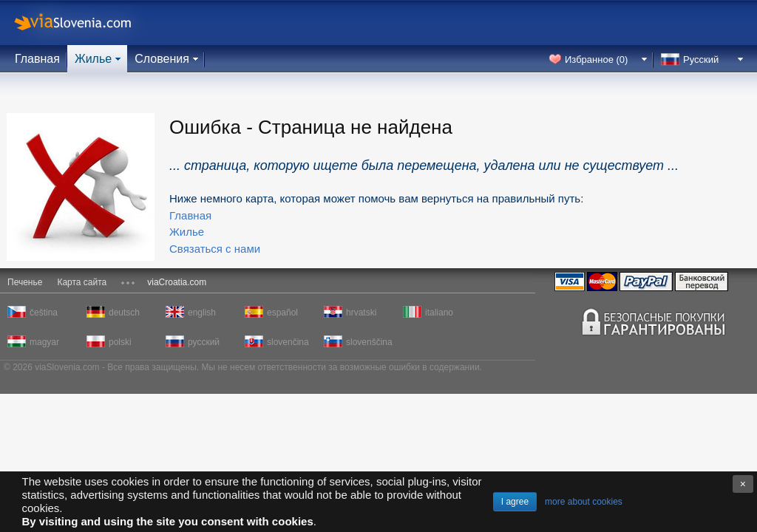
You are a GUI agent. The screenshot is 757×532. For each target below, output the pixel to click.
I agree (515, 502)
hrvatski (361, 313)
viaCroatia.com (177, 282)
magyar (44, 342)
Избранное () (596, 59)
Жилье (93, 59)
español (282, 313)
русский (204, 342)
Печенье (25, 282)
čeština (44, 313)
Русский (701, 59)
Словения (162, 59)
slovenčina (288, 342)
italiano (439, 313)
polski (120, 342)
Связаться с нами (215, 249)
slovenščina (368, 342)
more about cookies (584, 502)
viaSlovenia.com (85, 23)
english (202, 313)
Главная (37, 59)
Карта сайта (82, 282)
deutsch (124, 313)
